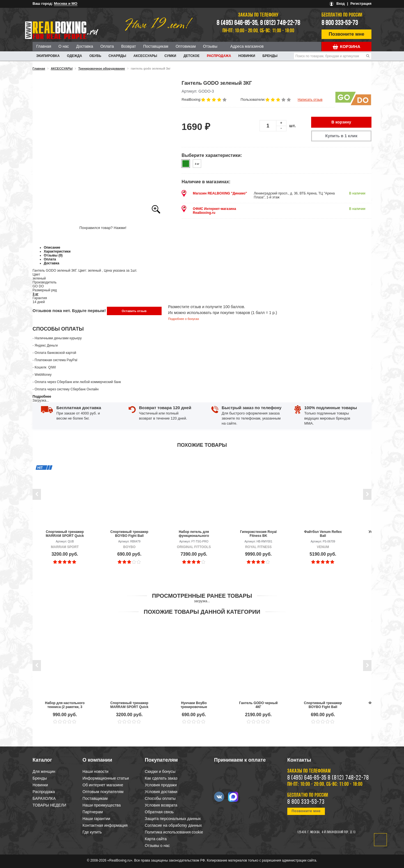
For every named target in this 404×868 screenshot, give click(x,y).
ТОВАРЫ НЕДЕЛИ (49, 805)
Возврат (129, 46)
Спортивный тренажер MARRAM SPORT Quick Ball (65, 534)
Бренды (270, 56)
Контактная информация (105, 825)
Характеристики (57, 251)
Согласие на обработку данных (173, 825)
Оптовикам (186, 46)
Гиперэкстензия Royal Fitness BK (258, 534)
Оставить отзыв (134, 311)
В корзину (341, 122)
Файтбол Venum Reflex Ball (323, 534)
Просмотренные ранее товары (202, 596)
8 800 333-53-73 (340, 23)
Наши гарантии (96, 819)
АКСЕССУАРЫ (145, 56)
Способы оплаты (160, 798)
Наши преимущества (102, 805)
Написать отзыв (310, 100)
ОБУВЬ (95, 56)
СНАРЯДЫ (117, 56)
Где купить (92, 832)
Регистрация (361, 4)
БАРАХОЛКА (44, 798)
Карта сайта (156, 839)
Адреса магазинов (247, 46)
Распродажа (219, 56)
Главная (44, 46)
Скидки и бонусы (160, 771)
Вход (341, 4)
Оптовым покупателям (103, 792)
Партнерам (93, 812)
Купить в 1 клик (341, 136)
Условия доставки (161, 792)
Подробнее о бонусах (183, 319)
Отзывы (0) (53, 255)
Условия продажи (161, 785)
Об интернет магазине (103, 785)
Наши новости (96, 771)
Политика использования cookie (174, 832)
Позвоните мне (347, 34)
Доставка (85, 46)
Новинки (247, 56)
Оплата (107, 46)
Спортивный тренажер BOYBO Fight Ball (129, 534)
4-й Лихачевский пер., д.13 (339, 832)
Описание (52, 248)
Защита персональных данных (173, 819)
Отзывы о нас (157, 846)
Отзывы (210, 46)
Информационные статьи (106, 778)
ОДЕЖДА (75, 56)
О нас (64, 46)
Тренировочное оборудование (102, 68)
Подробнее (42, 397)
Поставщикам (156, 46)
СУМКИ (170, 56)
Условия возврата (161, 805)
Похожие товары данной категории (202, 612)
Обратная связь (159, 812)
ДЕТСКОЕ (191, 56)
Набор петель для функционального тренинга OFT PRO (194, 534)
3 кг (35, 294)
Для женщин (44, 771)
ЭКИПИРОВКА (48, 56)
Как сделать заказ (161, 778)
